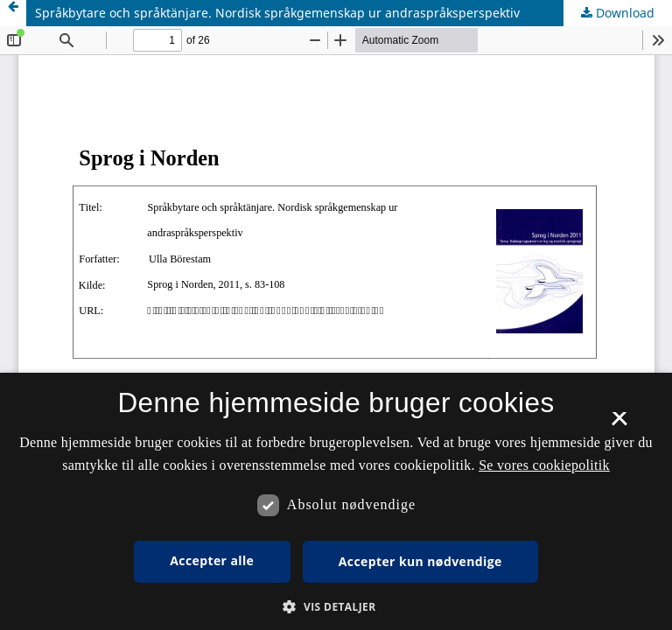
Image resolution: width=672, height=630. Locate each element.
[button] (336, 607)
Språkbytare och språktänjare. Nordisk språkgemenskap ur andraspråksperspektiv (277, 13)
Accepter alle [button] (212, 560)
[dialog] (336, 501)
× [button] (619, 424)
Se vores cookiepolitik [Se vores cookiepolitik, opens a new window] (544, 465)
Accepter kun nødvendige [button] (420, 561)
